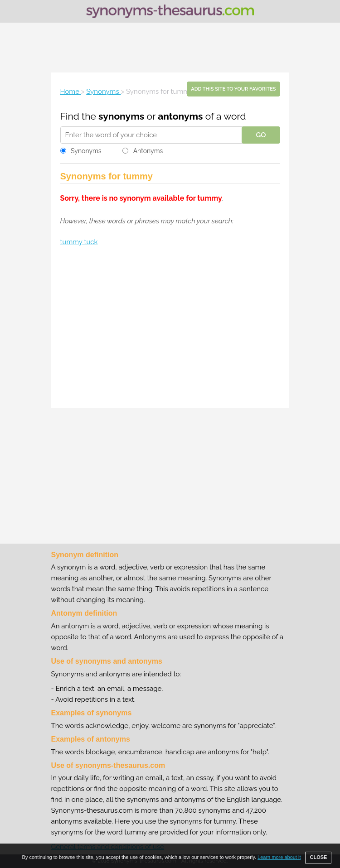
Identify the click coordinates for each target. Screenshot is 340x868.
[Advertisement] (170, 48)
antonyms (180, 116)
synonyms (121, 116)
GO (261, 135)
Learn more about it (279, 857)
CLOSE (318, 857)
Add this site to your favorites (233, 89)
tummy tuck (79, 242)
